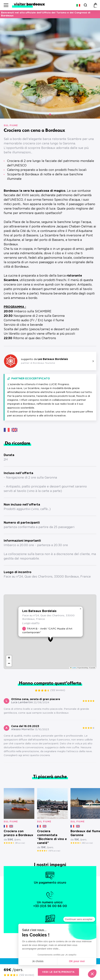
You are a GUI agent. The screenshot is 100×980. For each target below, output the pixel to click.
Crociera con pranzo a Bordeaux (18, 833)
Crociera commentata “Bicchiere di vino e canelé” (52, 837)
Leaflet (73, 668)
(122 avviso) (58, 690)
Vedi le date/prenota (58, 972)
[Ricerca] (85, 5)
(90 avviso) (20, 843)
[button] (46, 114)
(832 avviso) (87, 843)
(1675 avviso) (54, 851)
